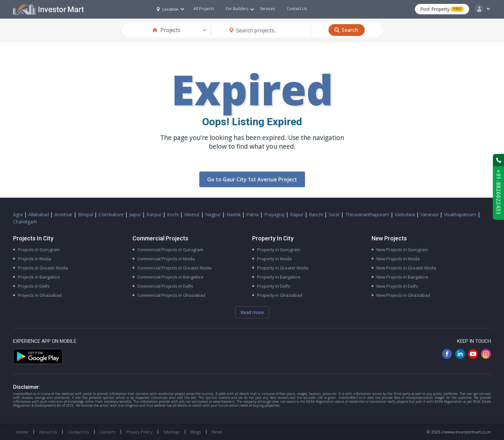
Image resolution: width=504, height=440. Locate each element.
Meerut (192, 214)
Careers (107, 432)
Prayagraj (274, 214)
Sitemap (171, 432)
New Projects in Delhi (397, 286)
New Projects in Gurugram (402, 250)
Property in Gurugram (279, 250)
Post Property (442, 9)
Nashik (234, 214)
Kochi (173, 214)
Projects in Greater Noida (43, 268)
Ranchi (316, 214)
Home (22, 432)
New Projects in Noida (398, 259)
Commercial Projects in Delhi (165, 286)
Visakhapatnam (460, 214)
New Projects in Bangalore (402, 277)
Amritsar (63, 214)
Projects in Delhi (34, 286)
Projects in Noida (35, 259)
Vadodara (405, 214)
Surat (334, 214)
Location (168, 9)
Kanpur (154, 214)
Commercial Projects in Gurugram (170, 250)
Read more (252, 312)
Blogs (196, 432)
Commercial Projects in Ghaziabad (171, 295)
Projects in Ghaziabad (40, 295)
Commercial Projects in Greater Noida (174, 268)
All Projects (204, 9)
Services (267, 9)
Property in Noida (274, 259)
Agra (18, 214)
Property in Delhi (274, 286)
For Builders (240, 9)
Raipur (297, 214)
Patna (252, 214)
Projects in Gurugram (39, 250)
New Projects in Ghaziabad (403, 295)
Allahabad (39, 214)
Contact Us (297, 9)
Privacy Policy (139, 432)
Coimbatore (111, 214)
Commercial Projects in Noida (166, 259)
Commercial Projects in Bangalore (170, 277)
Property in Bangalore (279, 277)
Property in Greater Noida (283, 268)
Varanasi (429, 214)
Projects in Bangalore (39, 277)
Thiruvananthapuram (367, 214)
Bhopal (85, 214)
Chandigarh (25, 222)
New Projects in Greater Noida (406, 268)
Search (350, 30)
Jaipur (135, 214)
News (217, 432)
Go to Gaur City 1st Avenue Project (252, 179)
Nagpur (213, 214)
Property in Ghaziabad (280, 295)
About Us (48, 432)
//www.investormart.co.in (466, 432)
